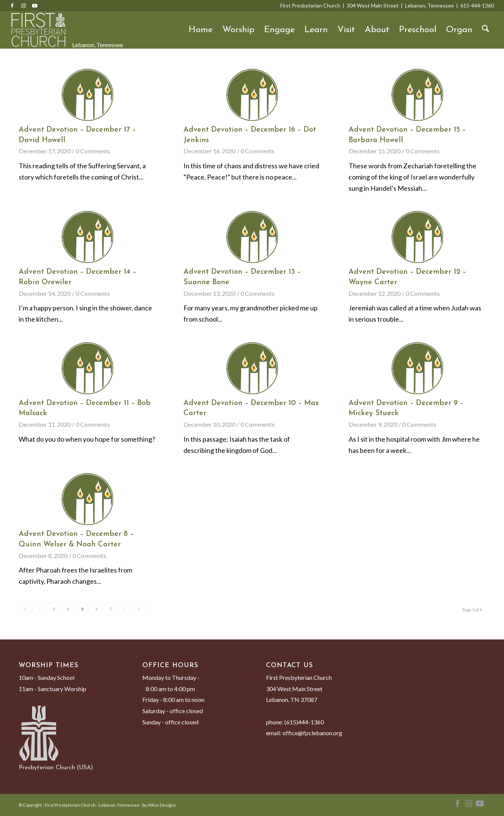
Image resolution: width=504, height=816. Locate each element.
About (377, 30)
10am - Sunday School (47, 677)
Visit (346, 30)
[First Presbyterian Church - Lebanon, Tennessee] (38, 30)
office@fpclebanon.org (312, 733)
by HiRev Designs (159, 805)
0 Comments (93, 151)
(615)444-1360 (304, 722)
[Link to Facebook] (12, 6)
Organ (459, 30)
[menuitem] (486, 30)
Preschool (418, 30)
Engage (279, 30)
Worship (238, 30)
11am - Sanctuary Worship (52, 689)
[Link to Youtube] (35, 6)
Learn (316, 30)
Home (201, 30)
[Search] (486, 30)
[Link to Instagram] (24, 6)
